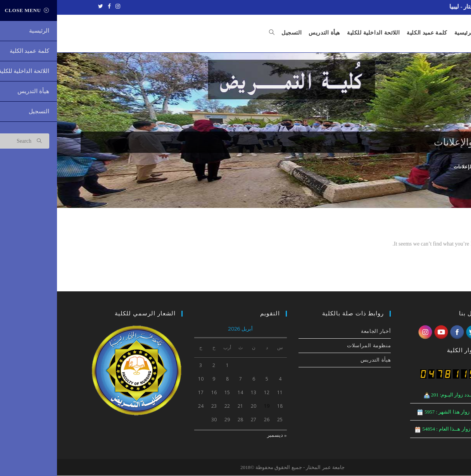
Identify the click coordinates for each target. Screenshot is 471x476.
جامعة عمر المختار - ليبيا (422, 7)
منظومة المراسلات (312, 346)
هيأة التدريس (319, 360)
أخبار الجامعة (319, 331)
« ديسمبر (220, 435)
